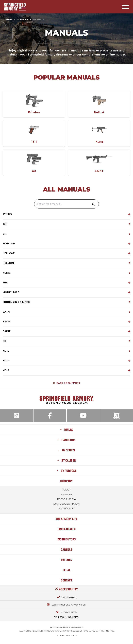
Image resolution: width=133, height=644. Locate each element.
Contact (66, 580)
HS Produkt (66, 508)
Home (9, 19)
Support (23, 19)
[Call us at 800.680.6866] (67, 597)
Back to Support (66, 383)
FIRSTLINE (66, 494)
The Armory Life (66, 519)
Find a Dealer (67, 529)
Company (66, 481)
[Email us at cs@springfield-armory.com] (66, 604)
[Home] (15, 7)
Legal (67, 570)
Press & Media (66, 499)
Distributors (67, 539)
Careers (66, 549)
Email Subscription (66, 504)
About (67, 490)
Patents (66, 560)
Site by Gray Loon (67, 636)
